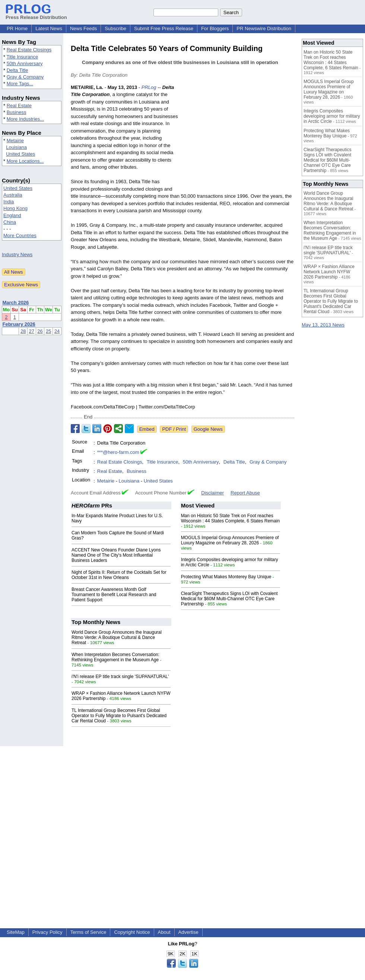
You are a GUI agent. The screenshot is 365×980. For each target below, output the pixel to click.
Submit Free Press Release (164, 28)
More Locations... (25, 161)
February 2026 (19, 324)
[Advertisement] (238, 139)
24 (57, 331)
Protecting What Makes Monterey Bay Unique (226, 577)
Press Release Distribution (36, 15)
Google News (208, 429)
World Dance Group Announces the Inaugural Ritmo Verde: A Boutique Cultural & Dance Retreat (117, 637)
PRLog (149, 87)
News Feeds (83, 28)
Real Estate (19, 106)
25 (48, 331)
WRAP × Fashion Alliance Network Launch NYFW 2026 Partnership (329, 272)
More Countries (20, 236)
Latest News (49, 28)
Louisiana (16, 147)
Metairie (15, 141)
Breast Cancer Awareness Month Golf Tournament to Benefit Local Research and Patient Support (114, 595)
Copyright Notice (132, 932)
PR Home (17, 28)
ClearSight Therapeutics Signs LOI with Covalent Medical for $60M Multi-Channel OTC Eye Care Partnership (229, 599)
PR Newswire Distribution (264, 28)
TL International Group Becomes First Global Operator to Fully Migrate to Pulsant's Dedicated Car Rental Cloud (119, 716)
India (9, 202)
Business (17, 112)
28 (23, 331)
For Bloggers (215, 28)
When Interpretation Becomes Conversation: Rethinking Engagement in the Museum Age (115, 657)
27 (32, 331)
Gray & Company (25, 77)
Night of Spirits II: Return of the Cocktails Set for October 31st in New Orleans (119, 575)
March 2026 (16, 303)
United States (20, 154)
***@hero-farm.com (118, 452)
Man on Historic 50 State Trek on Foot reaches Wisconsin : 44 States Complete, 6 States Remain (230, 518)
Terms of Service (88, 932)
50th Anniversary (25, 63)
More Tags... (20, 84)
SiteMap (16, 932)
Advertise (188, 932)
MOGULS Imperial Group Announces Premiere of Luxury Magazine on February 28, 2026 (230, 540)
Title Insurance (22, 57)
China (10, 222)
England (12, 215)
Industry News (17, 254)
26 (40, 331)
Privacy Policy (47, 932)
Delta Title (18, 70)
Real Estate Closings (29, 50)
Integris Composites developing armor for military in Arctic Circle (332, 116)
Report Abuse (245, 493)
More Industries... (25, 119)
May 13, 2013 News (323, 325)
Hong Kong (15, 208)
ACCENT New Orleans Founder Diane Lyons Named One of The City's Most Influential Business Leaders (116, 555)
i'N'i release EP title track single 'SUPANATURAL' (120, 677)
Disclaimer (212, 493)
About (164, 932)
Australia (13, 195)
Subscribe (115, 28)
